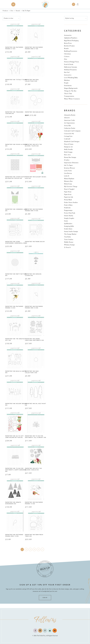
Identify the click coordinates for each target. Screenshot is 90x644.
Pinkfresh (67, 208)
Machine (67, 80)
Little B (67, 176)
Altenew (67, 118)
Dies (12, 11)
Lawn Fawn (68, 171)
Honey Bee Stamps (70, 157)
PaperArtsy (68, 194)
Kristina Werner (70, 168)
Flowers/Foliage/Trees (71, 62)
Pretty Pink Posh (70, 213)
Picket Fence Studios (71, 202)
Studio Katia (68, 229)
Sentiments (68, 86)
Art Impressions (69, 123)
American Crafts (69, 120)
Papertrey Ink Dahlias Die (34, 112)
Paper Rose (68, 192)
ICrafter (67, 160)
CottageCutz (68, 136)
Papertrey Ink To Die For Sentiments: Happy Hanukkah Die (16, 470)
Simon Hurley (69, 216)
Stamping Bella (69, 226)
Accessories (68, 35)
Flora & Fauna (69, 144)
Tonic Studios (69, 239)
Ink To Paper (68, 165)
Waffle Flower (69, 242)
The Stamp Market (70, 234)
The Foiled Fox (41, 636)
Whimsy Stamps (69, 245)
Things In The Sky (70, 91)
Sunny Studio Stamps (71, 231)
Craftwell (67, 139)
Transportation (69, 96)
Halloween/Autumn (71, 67)
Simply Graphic (69, 218)
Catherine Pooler (70, 128)
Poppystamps (68, 210)
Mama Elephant (69, 179)
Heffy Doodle (68, 149)
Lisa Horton (68, 173)
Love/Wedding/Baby (71, 78)
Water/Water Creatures (72, 99)
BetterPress (68, 43)
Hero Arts (67, 155)
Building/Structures (71, 51)
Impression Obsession (71, 163)
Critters (67, 56)
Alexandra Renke (70, 115)
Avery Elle (67, 126)
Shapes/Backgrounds (71, 88)
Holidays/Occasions (70, 70)
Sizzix (66, 221)
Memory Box (68, 181)
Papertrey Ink (69, 197)
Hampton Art (68, 147)
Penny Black (68, 200)
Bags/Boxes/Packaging (71, 41)
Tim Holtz (67, 237)
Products (5, 11)
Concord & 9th (69, 134)
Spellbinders (68, 224)
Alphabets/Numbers (71, 38)
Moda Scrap (68, 184)
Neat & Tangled (69, 189)
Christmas (67, 54)
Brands (18, 11)
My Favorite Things (71, 186)
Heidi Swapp (68, 152)
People (66, 83)
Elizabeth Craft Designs (72, 142)
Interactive (68, 75)
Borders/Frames (69, 46)
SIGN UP (45, 598)
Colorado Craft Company (72, 131)
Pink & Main (68, 205)
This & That (68, 94)
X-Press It (67, 247)
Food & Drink (69, 64)
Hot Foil (67, 72)
